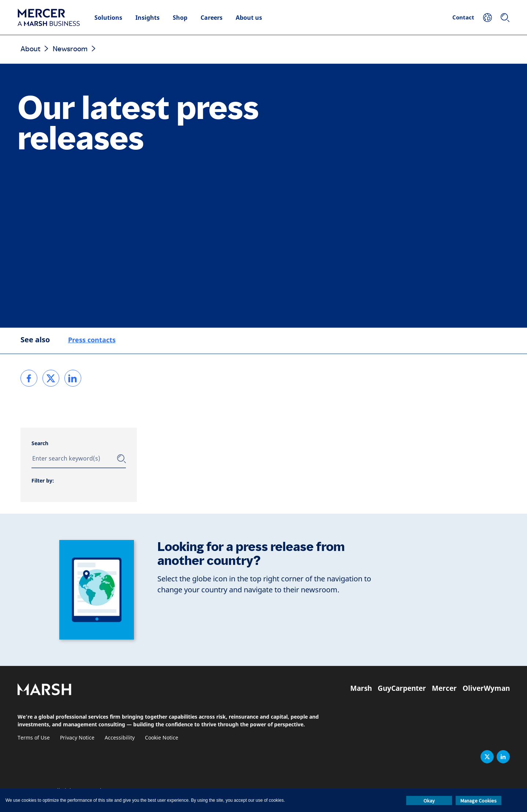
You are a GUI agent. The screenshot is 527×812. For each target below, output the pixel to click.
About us (249, 18)
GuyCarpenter (402, 688)
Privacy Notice (77, 738)
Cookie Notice (162, 738)
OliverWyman (486, 688)
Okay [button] (429, 801)
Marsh (361, 688)
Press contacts (92, 340)
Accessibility (120, 738)
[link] (29, 378)
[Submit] (122, 459)
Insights (147, 18)
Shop (180, 18)
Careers (212, 18)
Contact (463, 17)
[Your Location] (487, 18)
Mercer (444, 688)
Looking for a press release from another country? (251, 554)
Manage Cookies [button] (479, 801)
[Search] (505, 18)
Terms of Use (34, 738)
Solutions (108, 18)
